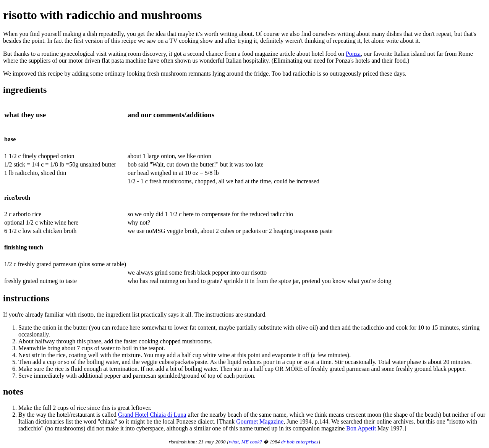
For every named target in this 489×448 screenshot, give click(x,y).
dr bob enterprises (300, 442)
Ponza (353, 54)
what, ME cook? (245, 442)
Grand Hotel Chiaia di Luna (152, 415)
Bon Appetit (361, 428)
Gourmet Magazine (260, 421)
